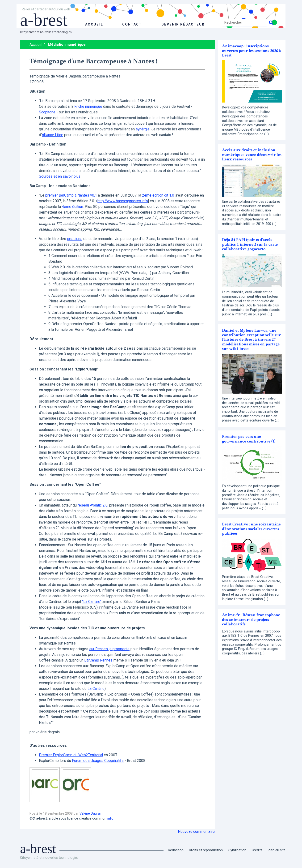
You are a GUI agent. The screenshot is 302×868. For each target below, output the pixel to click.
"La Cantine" (92, 602)
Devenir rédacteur (183, 24)
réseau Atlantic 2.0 (93, 505)
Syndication (237, 850)
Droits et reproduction (206, 850)
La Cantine (96, 689)
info (110, 819)
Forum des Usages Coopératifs (98, 761)
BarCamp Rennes (98, 660)
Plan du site (277, 850)
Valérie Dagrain (91, 814)
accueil (94, 24)
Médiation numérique (67, 45)
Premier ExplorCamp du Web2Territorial (71, 755)
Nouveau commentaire (196, 831)
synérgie (143, 129)
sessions (75, 239)
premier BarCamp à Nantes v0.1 (71, 195)
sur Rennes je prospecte (109, 649)
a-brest (46, 19)
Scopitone (47, 112)
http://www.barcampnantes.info (123, 201)
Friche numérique (88, 106)
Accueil (36, 45)
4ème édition (73, 207)
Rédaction (176, 850)
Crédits (257, 850)
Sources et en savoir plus (60, 176)
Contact (131, 24)
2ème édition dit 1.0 (159, 195)
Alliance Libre (53, 135)
